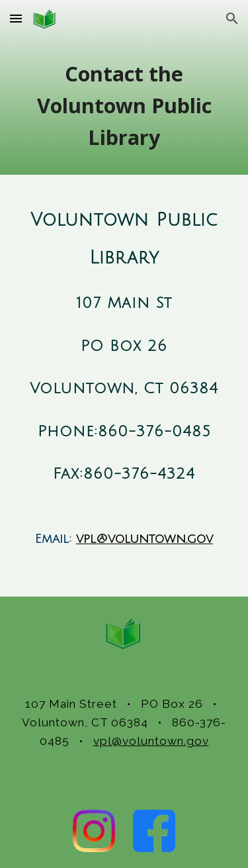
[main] (124, 106)
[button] (16, 18)
